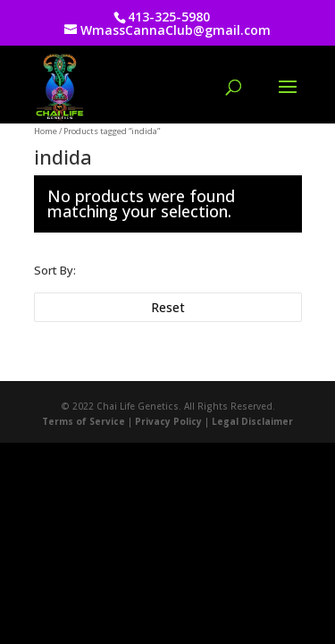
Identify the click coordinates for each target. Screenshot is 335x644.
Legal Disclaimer (252, 421)
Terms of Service (84, 421)
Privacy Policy (168, 421)
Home (46, 131)
